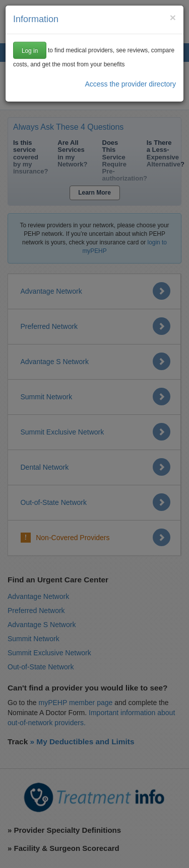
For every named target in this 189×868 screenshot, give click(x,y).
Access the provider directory (130, 84)
